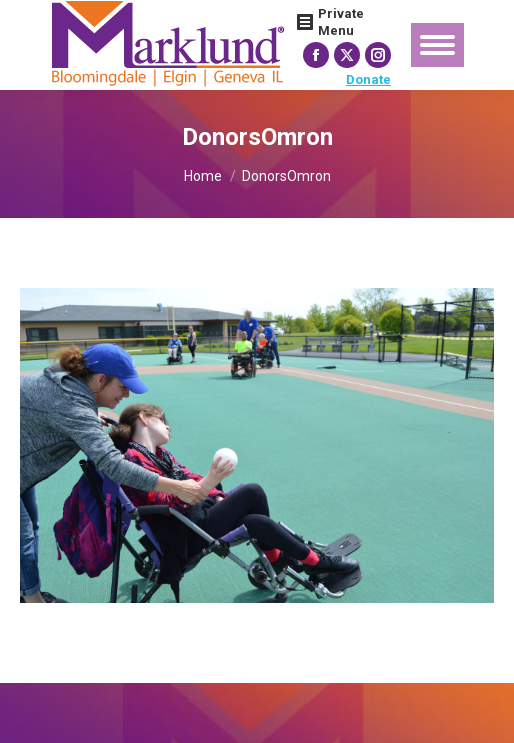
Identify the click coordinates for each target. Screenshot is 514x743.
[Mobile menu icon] (437, 45)
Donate (368, 79)
